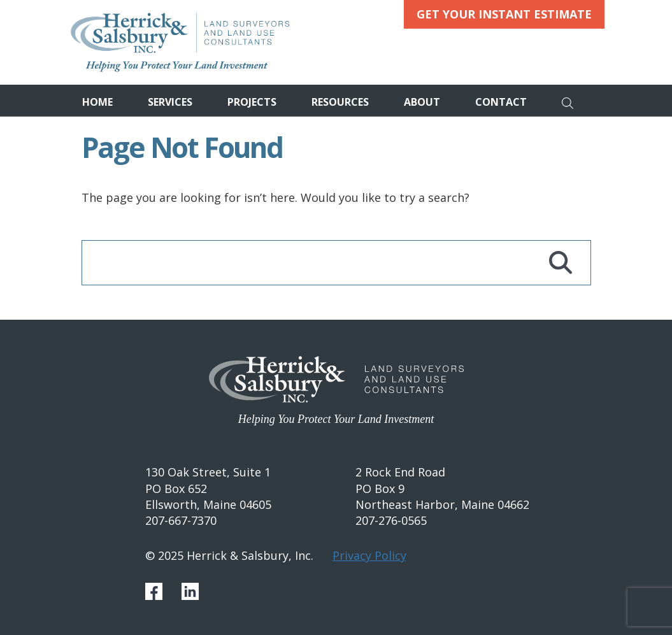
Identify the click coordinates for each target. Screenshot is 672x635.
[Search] (571, 101)
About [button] (422, 102)
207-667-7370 (181, 520)
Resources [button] (340, 102)
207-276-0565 (391, 520)
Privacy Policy (369, 555)
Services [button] (170, 102)
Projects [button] (252, 102)
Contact (501, 102)
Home (97, 102)
